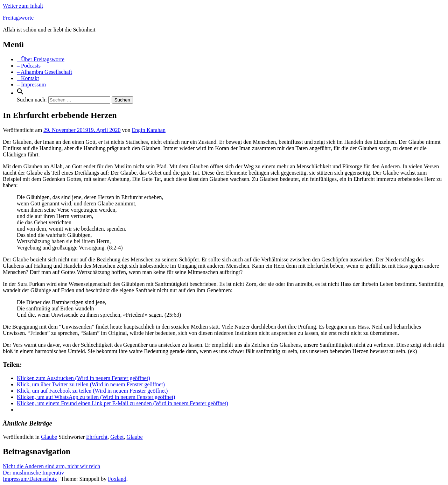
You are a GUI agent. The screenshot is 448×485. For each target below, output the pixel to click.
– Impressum (31, 85)
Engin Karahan (149, 130)
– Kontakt (28, 78)
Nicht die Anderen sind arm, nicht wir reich (51, 466)
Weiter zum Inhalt (23, 6)
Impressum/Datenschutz (30, 479)
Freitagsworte (18, 18)
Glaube (49, 437)
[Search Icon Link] (20, 93)
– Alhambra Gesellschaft (44, 72)
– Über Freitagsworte (41, 59)
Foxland (117, 479)
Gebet (117, 437)
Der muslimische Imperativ (33, 473)
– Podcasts (29, 66)
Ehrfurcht (97, 437)
